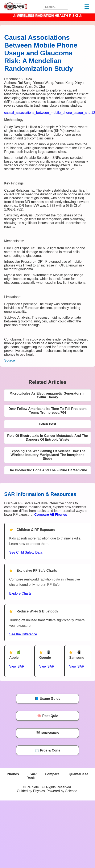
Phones (13, 774)
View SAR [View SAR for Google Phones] (47, 666)
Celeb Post (48, 424)
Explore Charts (20, 593)
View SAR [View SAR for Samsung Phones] (77, 666)
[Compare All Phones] (51, 515)
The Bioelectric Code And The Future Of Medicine (47, 470)
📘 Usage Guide (47, 699)
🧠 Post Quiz (47, 716)
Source (10, 360)
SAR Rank (32, 776)
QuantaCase (79, 774)
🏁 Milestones (47, 733)
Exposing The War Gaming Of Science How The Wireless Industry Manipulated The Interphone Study (47, 455)
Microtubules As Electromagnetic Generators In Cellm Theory (47, 395)
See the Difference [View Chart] (23, 634)
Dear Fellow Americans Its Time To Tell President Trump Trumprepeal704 (47, 411)
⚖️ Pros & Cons (47, 750)
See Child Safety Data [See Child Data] (26, 552)
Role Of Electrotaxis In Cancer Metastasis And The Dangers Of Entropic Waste (47, 438)
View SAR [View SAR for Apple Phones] (17, 666)
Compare (52, 774)
